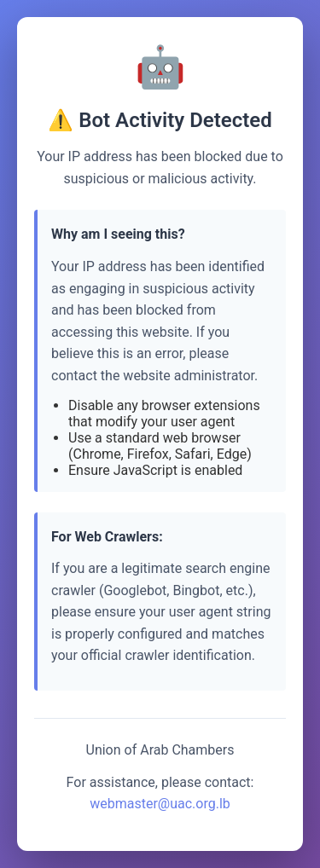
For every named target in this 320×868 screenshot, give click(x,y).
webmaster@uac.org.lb (160, 804)
